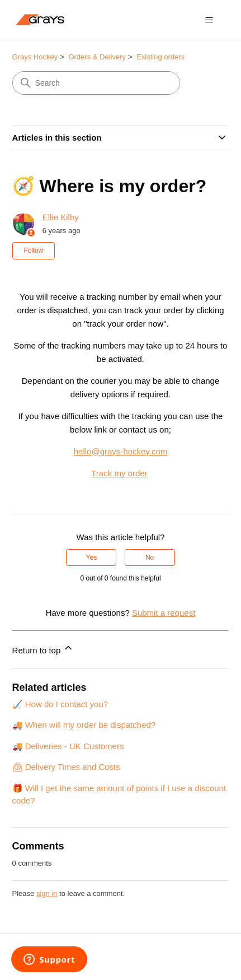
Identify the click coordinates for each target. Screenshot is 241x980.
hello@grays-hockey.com (121, 451)
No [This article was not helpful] (150, 558)
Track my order (119, 473)
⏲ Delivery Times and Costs (66, 767)
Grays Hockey (35, 57)
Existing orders (160, 57)
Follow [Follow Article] (34, 250)
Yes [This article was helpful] (92, 558)
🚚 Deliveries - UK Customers (68, 746)
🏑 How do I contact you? (60, 704)
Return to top (43, 649)
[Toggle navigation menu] (209, 20)
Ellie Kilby (61, 217)
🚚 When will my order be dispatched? (84, 725)
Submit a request (164, 613)
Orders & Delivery (97, 57)
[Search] (96, 83)
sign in (47, 893)
